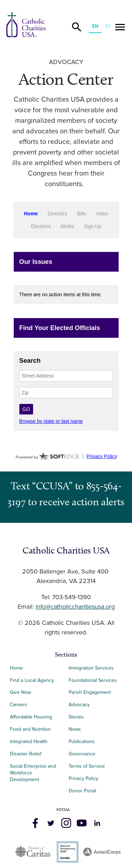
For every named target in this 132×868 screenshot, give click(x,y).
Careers (18, 705)
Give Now (20, 692)
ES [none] (108, 26)
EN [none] (95, 26)
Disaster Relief (26, 754)
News (75, 729)
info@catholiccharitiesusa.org (75, 607)
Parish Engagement (90, 692)
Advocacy (66, 62)
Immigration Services (91, 668)
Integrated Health (29, 742)
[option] (108, 27)
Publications (82, 742)
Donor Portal (82, 791)
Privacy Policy (83, 778)
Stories (76, 717)
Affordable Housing (31, 717)
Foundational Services (93, 680)
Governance (82, 754)
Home (16, 668)
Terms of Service (87, 766)
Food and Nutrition (30, 729)
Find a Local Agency (32, 680)
